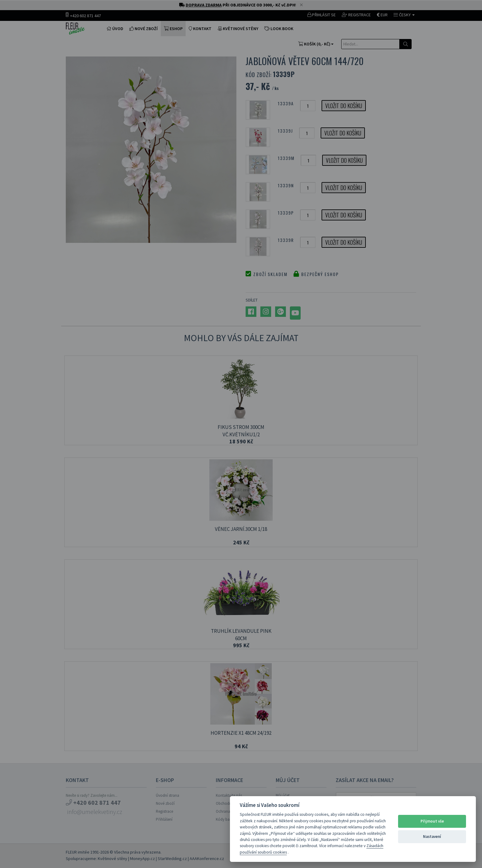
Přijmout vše (432, 821)
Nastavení (432, 837)
